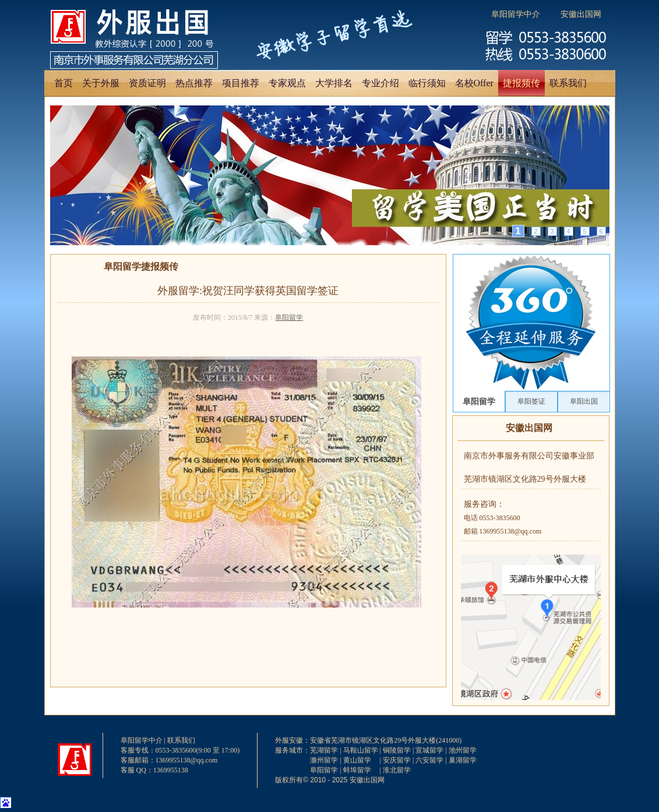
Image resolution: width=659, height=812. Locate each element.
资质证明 (147, 83)
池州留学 (463, 750)
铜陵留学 (397, 750)
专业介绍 (380, 83)
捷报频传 (521, 83)
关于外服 (101, 83)
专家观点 (287, 83)
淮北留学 (397, 770)
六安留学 (429, 760)
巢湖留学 (463, 760)
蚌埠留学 (357, 770)
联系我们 (568, 83)
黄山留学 (357, 760)
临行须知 (427, 83)
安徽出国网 (581, 14)
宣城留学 (429, 750)
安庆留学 (397, 760)
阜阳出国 (584, 401)
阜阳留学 (289, 317)
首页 (64, 83)
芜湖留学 (324, 750)
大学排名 (334, 83)
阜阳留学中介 (516, 14)
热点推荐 (194, 83)
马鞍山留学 (361, 750)
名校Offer (474, 83)
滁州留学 (324, 760)
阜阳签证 (531, 401)
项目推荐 (241, 83)
